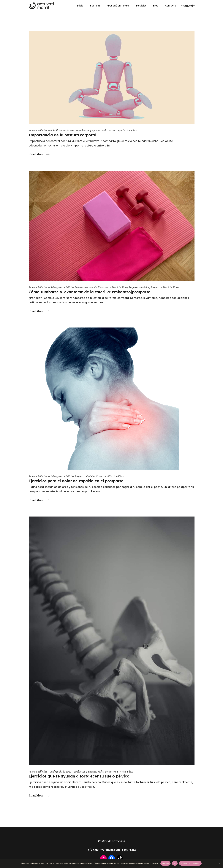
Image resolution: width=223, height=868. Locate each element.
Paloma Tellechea (38, 130)
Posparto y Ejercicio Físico (123, 130)
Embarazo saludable (86, 287)
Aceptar (165, 863)
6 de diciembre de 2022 (63, 130)
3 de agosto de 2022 (61, 287)
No (175, 863)
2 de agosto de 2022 (61, 476)
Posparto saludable (139, 287)
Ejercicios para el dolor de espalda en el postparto (76, 481)
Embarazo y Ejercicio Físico (93, 130)
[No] (219, 863)
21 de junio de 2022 (61, 771)
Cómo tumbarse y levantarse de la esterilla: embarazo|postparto (90, 292)
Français (187, 6)
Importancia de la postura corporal (62, 135)
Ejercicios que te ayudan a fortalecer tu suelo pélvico (79, 776)
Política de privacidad (112, 841)
